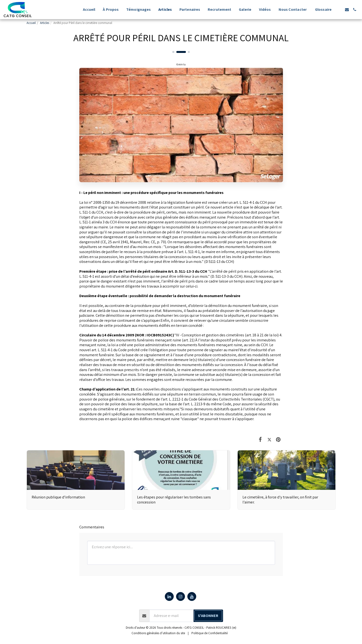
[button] (339, 10)
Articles (45, 23)
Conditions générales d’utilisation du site (158, 633)
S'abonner (208, 616)
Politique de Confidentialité (210, 633)
